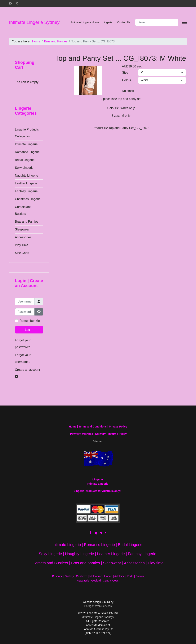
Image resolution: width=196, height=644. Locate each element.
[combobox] (157, 22)
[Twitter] (17, 3)
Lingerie (108, 22)
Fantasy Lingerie (26, 191)
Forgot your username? (23, 358)
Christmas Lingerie (28, 199)
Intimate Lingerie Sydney (34, 22)
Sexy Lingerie (24, 168)
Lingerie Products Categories (27, 133)
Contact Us (124, 22)
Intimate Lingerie (26, 144)
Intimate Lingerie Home (85, 22)
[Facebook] (10, 3)
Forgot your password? (23, 344)
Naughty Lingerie (27, 176)
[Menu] (185, 22)
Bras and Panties (27, 222)
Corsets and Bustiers (23, 210)
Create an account (27, 373)
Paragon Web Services (98, 606)
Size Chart (22, 253)
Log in (29, 330)
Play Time (22, 245)
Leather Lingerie (26, 183)
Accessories (23, 237)
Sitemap (98, 441)
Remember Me (30, 321)
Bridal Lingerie (25, 160)
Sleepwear (22, 229)
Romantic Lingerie (27, 152)
